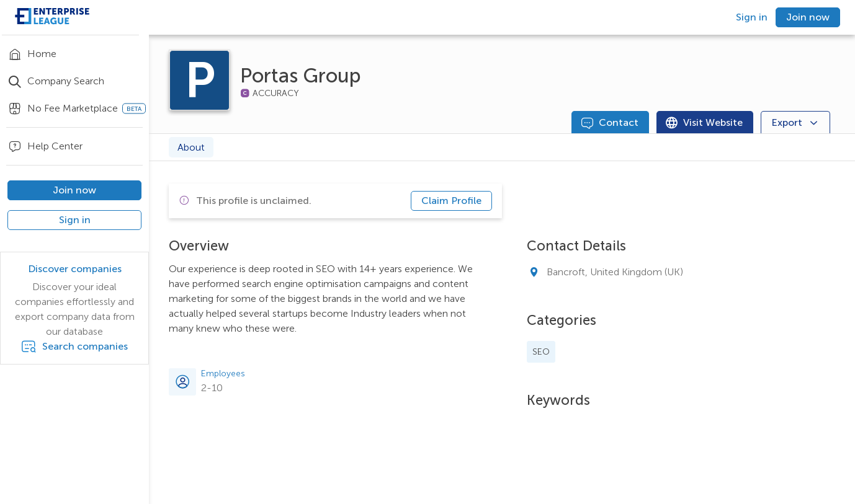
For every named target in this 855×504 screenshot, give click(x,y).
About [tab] (191, 147)
